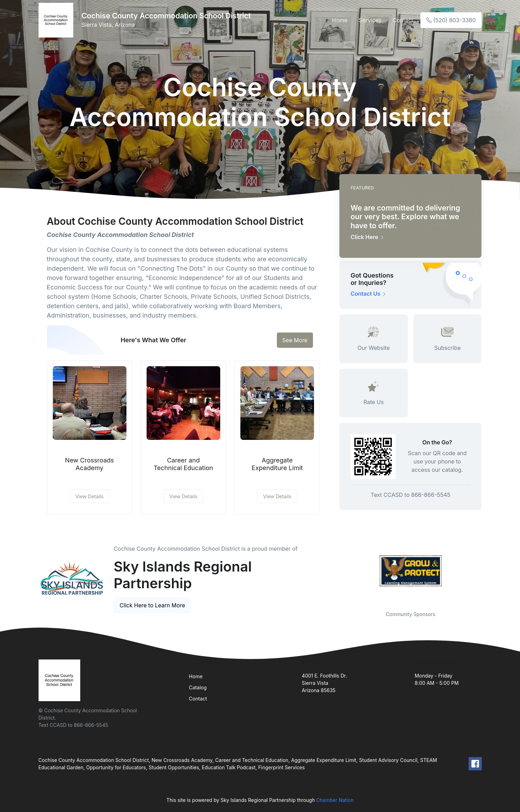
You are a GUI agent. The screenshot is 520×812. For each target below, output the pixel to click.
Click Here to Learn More (152, 605)
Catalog (198, 687)
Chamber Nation (335, 800)
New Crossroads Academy (89, 464)
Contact (403, 20)
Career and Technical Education (183, 464)
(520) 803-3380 (451, 20)
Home (340, 20)
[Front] (57, 20)
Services (370, 20)
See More (295, 340)
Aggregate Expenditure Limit (277, 464)
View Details (89, 496)
